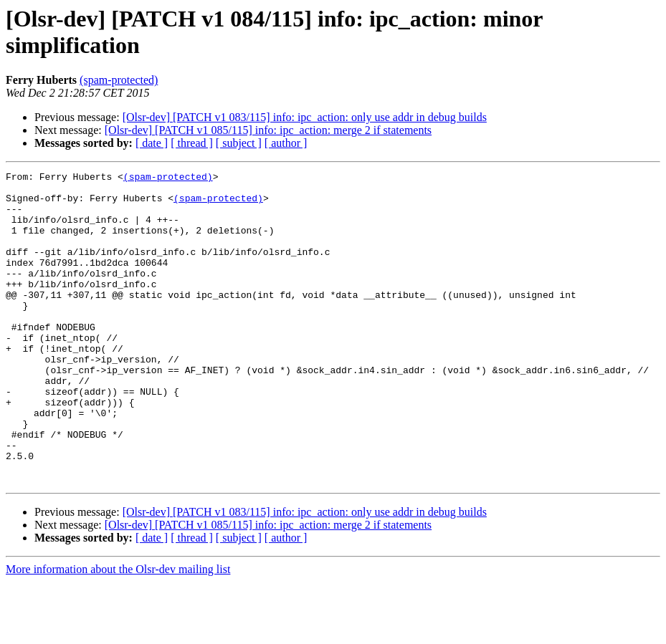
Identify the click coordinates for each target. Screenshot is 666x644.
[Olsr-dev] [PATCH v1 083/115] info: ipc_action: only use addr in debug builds (305, 117)
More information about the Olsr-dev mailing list (118, 631)
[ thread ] (192, 143)
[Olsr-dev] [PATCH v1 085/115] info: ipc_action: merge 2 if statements (268, 130)
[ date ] (152, 143)
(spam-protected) (119, 80)
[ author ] (286, 143)
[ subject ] (239, 143)
